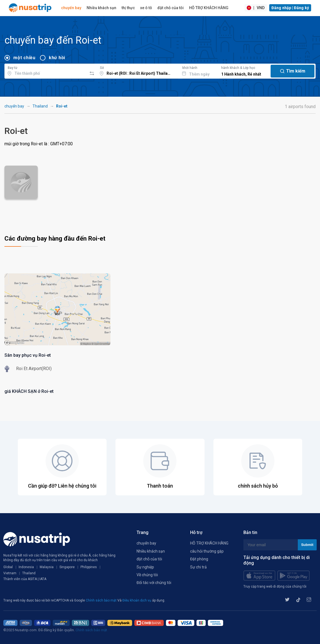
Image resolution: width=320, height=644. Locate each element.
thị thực (128, 8)
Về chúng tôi (147, 575)
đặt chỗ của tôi (171, 8)
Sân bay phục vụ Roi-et (28, 355)
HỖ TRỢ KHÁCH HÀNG (209, 8)
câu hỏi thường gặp (207, 551)
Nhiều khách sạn (101, 8)
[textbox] (46, 70)
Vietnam (10, 573)
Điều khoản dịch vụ (137, 600)
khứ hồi (57, 58)
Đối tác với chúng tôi (154, 583)
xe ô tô (146, 8)
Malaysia (47, 567)
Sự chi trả (198, 567)
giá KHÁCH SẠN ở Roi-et (29, 391)
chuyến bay (71, 8)
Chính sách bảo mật (102, 600)
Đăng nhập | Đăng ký (290, 8)
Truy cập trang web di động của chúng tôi (275, 586)
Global (8, 567)
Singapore (67, 567)
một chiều (24, 58)
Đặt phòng (199, 559)
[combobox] (46, 70)
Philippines (89, 567)
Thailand (40, 106)
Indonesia (26, 567)
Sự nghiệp (145, 567)
